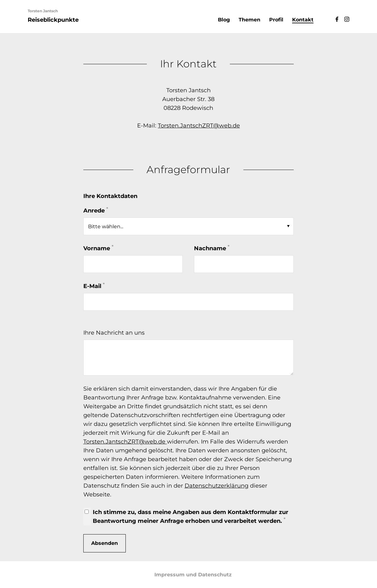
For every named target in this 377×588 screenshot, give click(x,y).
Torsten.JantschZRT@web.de (199, 126)
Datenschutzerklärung (216, 486)
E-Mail (94, 286)
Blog (224, 20)
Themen (249, 20)
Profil (276, 20)
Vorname (98, 248)
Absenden (105, 543)
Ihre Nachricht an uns (114, 333)
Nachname (212, 248)
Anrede (96, 210)
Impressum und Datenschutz (193, 575)
